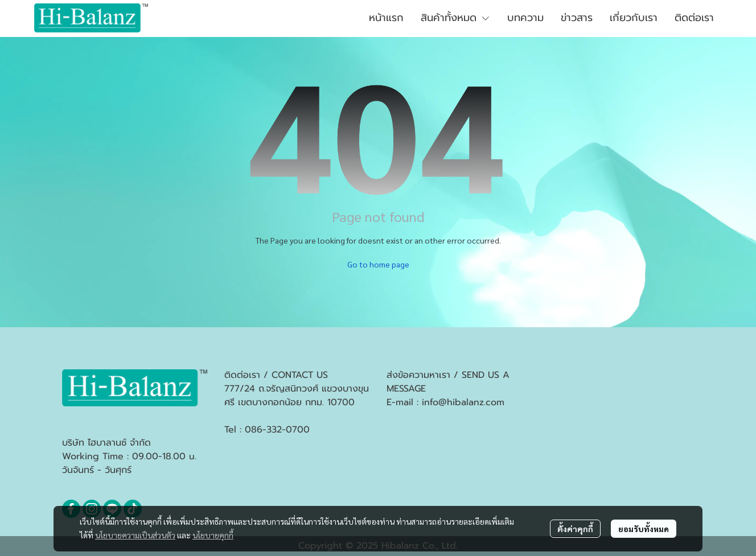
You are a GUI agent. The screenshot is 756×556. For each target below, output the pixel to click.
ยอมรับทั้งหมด (644, 529)
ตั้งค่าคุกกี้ (575, 529)
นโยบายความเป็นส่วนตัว (135, 535)
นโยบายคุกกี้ (213, 535)
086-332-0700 (277, 430)
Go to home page (378, 264)
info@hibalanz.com (463, 402)
